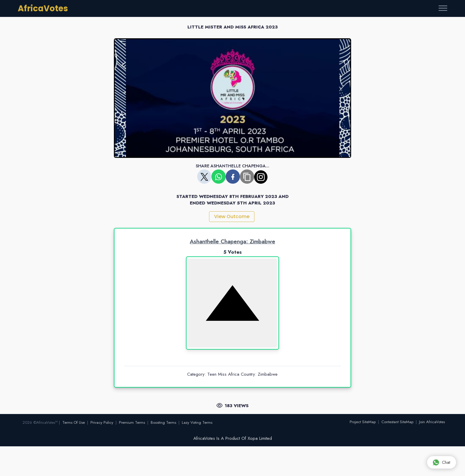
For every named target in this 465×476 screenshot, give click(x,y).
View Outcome (232, 216)
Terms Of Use (74, 422)
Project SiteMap (363, 422)
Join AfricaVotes (432, 422)
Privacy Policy (102, 422)
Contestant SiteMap (397, 422)
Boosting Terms (163, 422)
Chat (441, 462)
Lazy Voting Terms (197, 422)
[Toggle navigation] (443, 8)
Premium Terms (132, 422)
